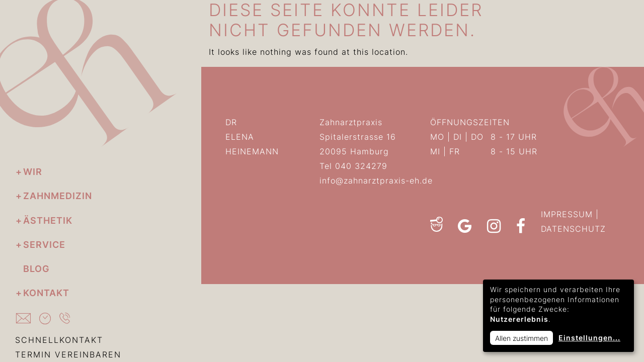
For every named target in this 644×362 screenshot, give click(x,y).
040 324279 (361, 166)
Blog (36, 269)
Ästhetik (48, 220)
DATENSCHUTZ (573, 229)
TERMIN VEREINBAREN (68, 354)
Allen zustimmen (521, 338)
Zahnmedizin (58, 196)
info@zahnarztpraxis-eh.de (376, 180)
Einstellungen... (589, 338)
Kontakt (46, 293)
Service (44, 245)
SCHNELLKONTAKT (59, 340)
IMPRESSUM (567, 214)
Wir (33, 172)
